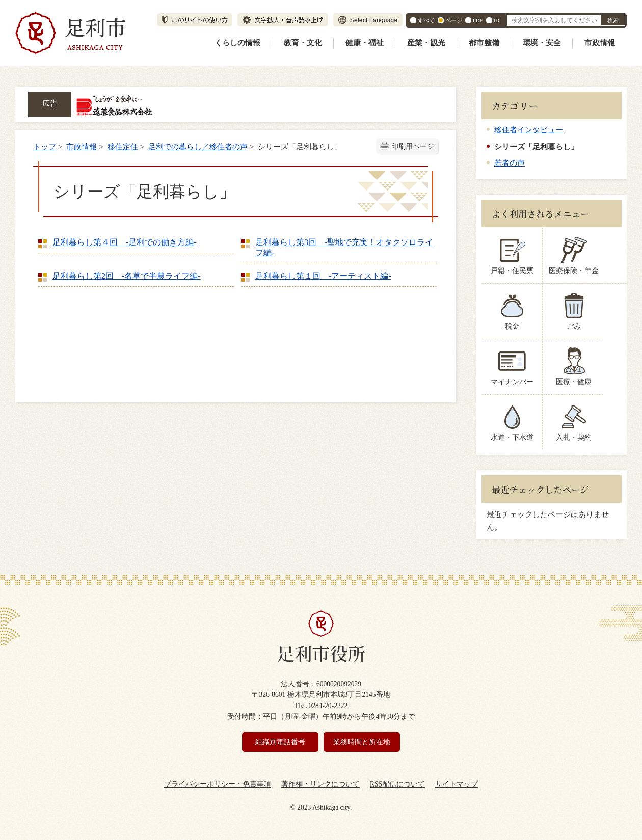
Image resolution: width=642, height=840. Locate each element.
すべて (426, 20)
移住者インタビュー (529, 130)
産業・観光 (426, 43)
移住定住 (123, 146)
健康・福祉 (365, 43)
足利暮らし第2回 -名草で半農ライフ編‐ (127, 276)
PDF (478, 20)
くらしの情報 (237, 43)
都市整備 (484, 43)
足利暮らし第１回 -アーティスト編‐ (323, 276)
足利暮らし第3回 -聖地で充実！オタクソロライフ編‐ (344, 247)
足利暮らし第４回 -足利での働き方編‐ (125, 242)
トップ (45, 146)
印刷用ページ (413, 146)
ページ (454, 20)
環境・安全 (542, 43)
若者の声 (510, 163)
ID (497, 20)
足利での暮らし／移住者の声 (198, 146)
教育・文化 (303, 43)
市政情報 (600, 43)
